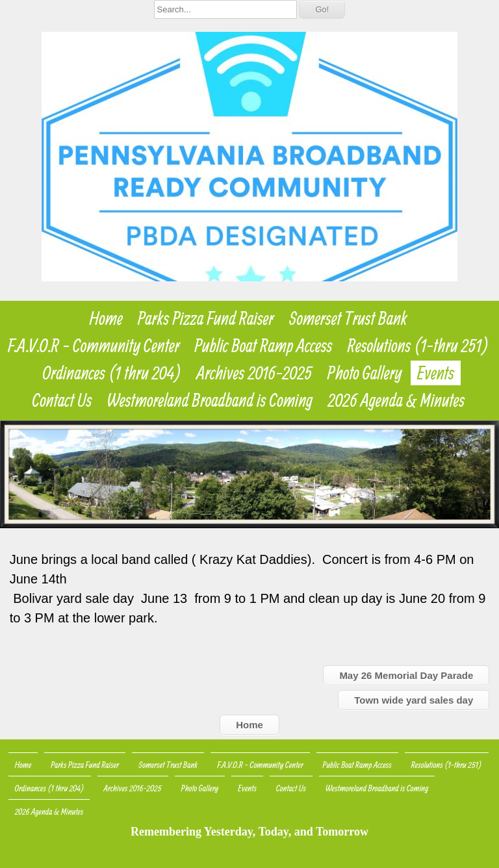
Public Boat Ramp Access (264, 346)
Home (106, 318)
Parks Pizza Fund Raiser (206, 318)
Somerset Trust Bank (348, 318)
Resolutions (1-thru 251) (418, 346)
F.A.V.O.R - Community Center (94, 346)
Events (436, 373)
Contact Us (62, 400)
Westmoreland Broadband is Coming (210, 400)
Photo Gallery (365, 373)
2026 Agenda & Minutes (396, 400)
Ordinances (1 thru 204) (112, 373)
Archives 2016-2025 (255, 373)
